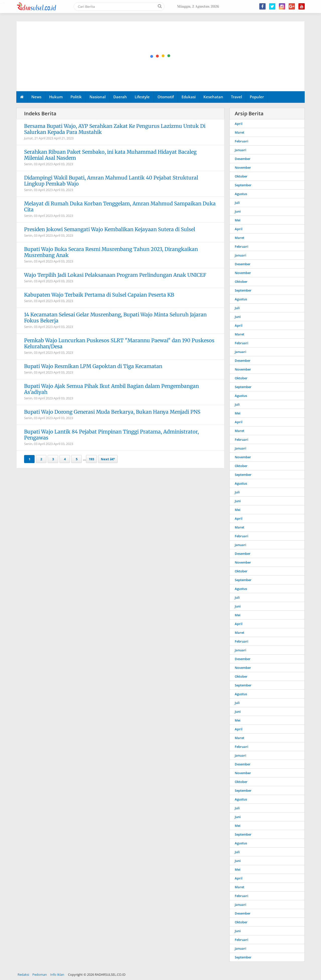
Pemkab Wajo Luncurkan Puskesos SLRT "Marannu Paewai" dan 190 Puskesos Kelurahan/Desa (119, 343)
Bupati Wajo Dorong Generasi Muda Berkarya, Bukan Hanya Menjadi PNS (112, 412)
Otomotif (166, 97)
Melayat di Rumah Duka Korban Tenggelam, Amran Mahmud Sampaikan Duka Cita (120, 206)
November (243, 167)
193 (91, 459)
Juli (237, 203)
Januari (240, 150)
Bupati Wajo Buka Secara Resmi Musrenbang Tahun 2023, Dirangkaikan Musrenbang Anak (111, 252)
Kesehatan (213, 97)
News (36, 97)
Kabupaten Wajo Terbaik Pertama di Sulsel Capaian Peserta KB (99, 295)
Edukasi (189, 97)
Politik (76, 97)
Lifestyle (142, 97)
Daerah (120, 97)
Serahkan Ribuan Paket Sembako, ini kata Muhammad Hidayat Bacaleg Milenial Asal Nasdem (110, 155)
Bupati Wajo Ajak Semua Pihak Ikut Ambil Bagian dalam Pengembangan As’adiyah (111, 389)
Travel (236, 97)
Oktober (241, 176)
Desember (243, 159)
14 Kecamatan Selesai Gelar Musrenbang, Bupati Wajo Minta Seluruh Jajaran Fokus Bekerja (115, 318)
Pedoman (40, 974)
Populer (257, 97)
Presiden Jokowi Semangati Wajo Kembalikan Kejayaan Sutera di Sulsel (110, 229)
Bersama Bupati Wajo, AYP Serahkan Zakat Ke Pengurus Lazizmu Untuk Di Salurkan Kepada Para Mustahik (115, 129)
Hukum (56, 97)
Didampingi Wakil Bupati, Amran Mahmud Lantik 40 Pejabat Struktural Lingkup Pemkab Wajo (111, 181)
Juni (238, 211)
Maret (239, 132)
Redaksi (23, 974)
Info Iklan (57, 974)
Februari (242, 141)
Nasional (98, 97)
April (239, 124)
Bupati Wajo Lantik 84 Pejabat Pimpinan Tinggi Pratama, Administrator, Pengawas (111, 435)
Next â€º (108, 459)
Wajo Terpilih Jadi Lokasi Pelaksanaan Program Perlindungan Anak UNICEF (115, 275)
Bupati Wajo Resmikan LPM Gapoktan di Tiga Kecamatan (93, 366)
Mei (238, 220)
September (243, 185)
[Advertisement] (161, 56)
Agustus (241, 194)
